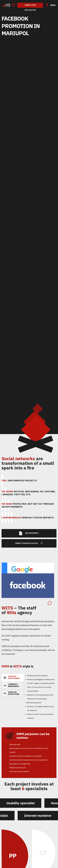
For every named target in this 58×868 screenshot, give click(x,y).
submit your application (30, 542)
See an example (29, 532)
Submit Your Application (30, 6)
